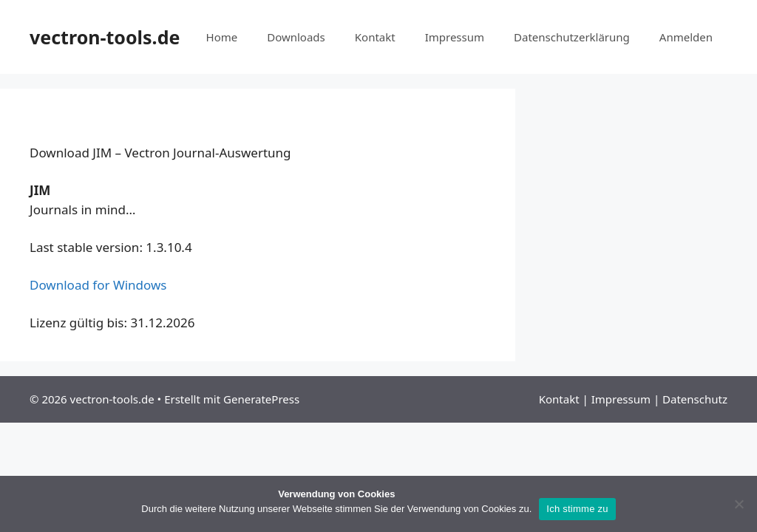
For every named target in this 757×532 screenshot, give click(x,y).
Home (222, 37)
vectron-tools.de (105, 37)
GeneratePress (261, 399)
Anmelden (686, 37)
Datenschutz (695, 399)
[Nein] (739, 504)
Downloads (296, 37)
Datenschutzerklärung (572, 37)
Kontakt (375, 37)
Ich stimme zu (577, 509)
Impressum (455, 37)
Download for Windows (98, 285)
